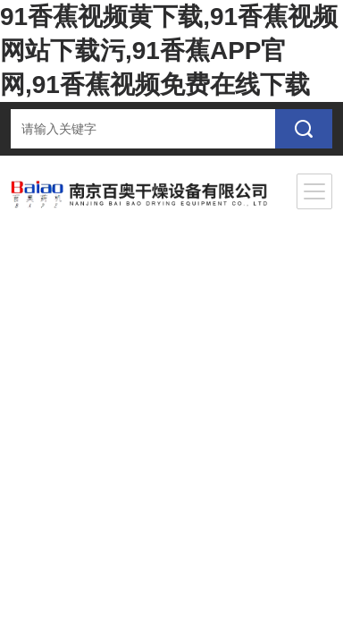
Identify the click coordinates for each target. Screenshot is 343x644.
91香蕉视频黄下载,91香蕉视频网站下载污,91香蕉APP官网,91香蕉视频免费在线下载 (169, 51)
